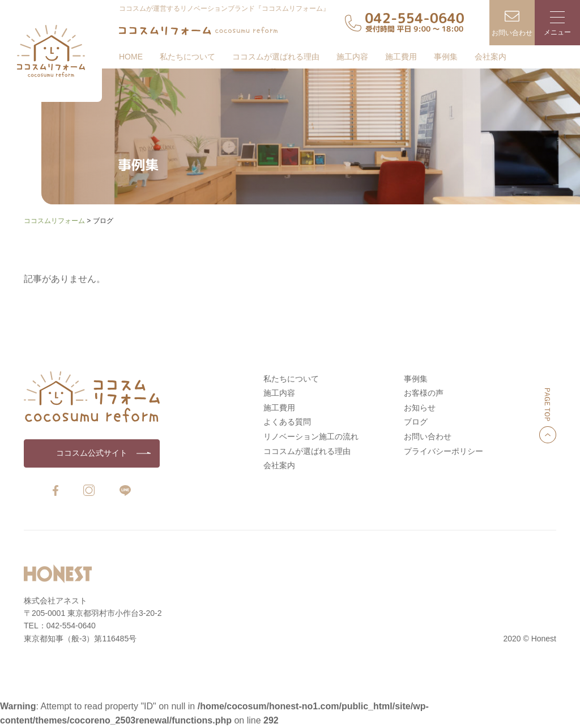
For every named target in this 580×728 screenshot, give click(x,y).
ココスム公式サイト (92, 453)
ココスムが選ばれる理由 (276, 57)
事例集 (446, 57)
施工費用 (401, 57)
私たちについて (187, 57)
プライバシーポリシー (443, 451)
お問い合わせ (428, 436)
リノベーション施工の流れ (311, 436)
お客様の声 (424, 393)
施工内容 (352, 57)
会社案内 (491, 57)
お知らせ (420, 408)
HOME (131, 57)
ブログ (416, 422)
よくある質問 (287, 422)
